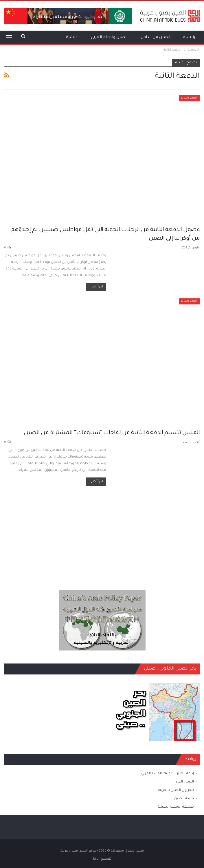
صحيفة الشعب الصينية (176, 807)
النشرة (72, 37)
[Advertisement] (102, 535)
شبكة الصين (184, 799)
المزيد (48, 37)
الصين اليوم (185, 782)
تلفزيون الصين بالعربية (176, 790)
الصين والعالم (189, 98)
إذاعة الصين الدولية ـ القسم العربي (168, 774)
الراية (96, 859)
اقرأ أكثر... (96, 287)
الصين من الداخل (155, 37)
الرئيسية (190, 37)
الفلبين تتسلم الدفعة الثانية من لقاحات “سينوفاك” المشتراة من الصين (112, 433)
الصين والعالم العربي (109, 37)
